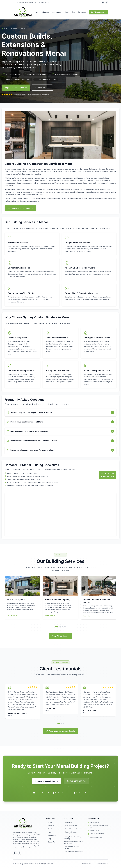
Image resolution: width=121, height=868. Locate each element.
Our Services (56, 12)
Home (37, 12)
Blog (74, 12)
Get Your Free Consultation (20, 208)
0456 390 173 (95, 822)
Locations (14, 28)
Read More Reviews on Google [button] (60, 731)
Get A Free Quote (98, 12)
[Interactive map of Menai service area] (60, 514)
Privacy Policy (86, 864)
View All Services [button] (61, 636)
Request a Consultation (16, 88)
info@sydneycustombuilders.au (99, 826)
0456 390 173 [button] (42, 88)
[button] (47, 781)
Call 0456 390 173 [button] (76, 781)
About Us (45, 12)
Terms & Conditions (102, 864)
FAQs (67, 12)
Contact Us (82, 12)
